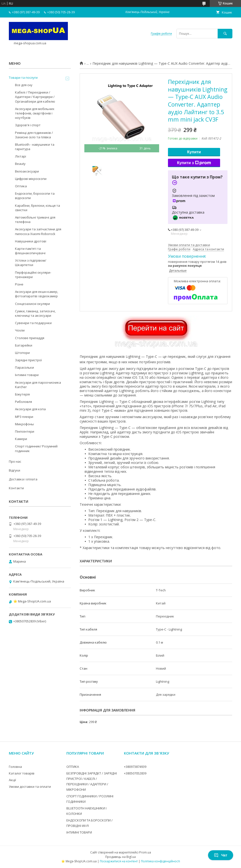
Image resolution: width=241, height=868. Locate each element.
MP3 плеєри (24, 417)
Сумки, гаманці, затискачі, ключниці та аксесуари (35, 313)
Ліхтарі (21, 156)
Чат (221, 855)
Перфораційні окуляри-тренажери (33, 275)
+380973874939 (135, 767)
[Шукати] (225, 34)
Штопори (22, 353)
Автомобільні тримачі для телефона (35, 220)
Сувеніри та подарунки (33, 323)
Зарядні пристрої (28, 360)
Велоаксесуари (27, 171)
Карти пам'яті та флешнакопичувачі (30, 251)
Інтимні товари (27, 375)
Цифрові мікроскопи (31, 179)
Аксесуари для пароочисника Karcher (38, 385)
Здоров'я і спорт (28, 125)
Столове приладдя (30, 338)
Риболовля (23, 402)
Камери (21, 439)
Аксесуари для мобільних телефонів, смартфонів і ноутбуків (35, 113)
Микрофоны (24, 424)
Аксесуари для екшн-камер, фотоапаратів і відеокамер (37, 294)
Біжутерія (22, 394)
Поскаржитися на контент (119, 861)
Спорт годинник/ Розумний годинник (36, 448)
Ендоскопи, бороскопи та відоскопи (35, 196)
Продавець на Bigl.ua (120, 857)
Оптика (21, 186)
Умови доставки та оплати (30, 787)
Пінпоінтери (25, 431)
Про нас (15, 461)
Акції (12, 780)
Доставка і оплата (23, 479)
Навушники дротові (31, 241)
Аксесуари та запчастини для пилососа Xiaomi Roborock (38, 231)
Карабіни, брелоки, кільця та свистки (38, 208)
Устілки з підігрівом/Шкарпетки (31, 263)
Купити (194, 152)
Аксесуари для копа (30, 409)
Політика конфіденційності (160, 861)
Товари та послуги (23, 78)
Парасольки (24, 367)
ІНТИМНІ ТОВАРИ (79, 832)
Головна (15, 767)
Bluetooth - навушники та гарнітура (35, 147)
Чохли (20, 330)
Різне (19, 284)
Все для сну (24, 85)
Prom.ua (145, 852)
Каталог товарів (22, 773)
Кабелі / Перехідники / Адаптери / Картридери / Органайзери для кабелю (35, 97)
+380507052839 (135, 773)
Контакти (16, 488)
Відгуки (15, 470)
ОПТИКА (73, 767)
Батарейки (24, 345)
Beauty (20, 164)
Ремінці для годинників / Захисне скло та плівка (34, 135)
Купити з (194, 163)
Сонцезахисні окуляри (32, 304)
